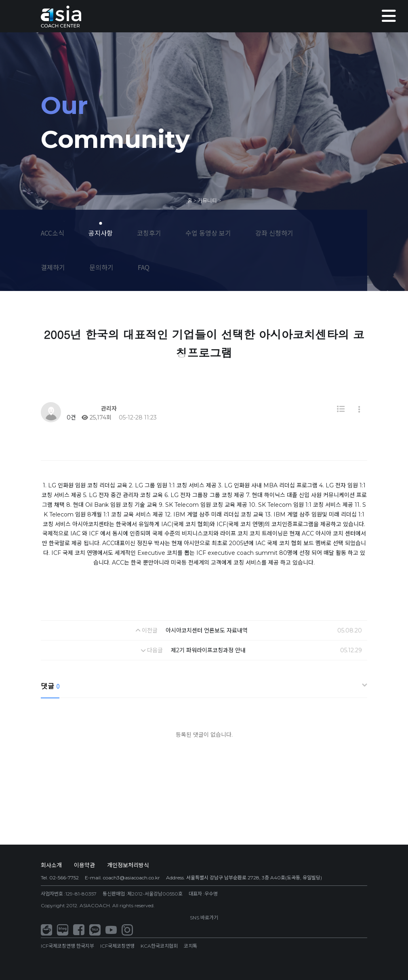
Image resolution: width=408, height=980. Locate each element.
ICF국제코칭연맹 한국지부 (67, 946)
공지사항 (101, 233)
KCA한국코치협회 (159, 946)
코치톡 (190, 946)
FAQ (144, 267)
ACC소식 (53, 233)
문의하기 (101, 267)
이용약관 (84, 865)
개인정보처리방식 (128, 865)
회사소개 (51, 865)
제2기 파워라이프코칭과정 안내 (208, 650)
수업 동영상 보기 (208, 233)
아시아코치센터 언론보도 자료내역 (207, 630)
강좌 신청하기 (274, 233)
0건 (70, 417)
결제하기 (53, 267)
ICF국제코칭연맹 (117, 946)
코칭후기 (149, 233)
